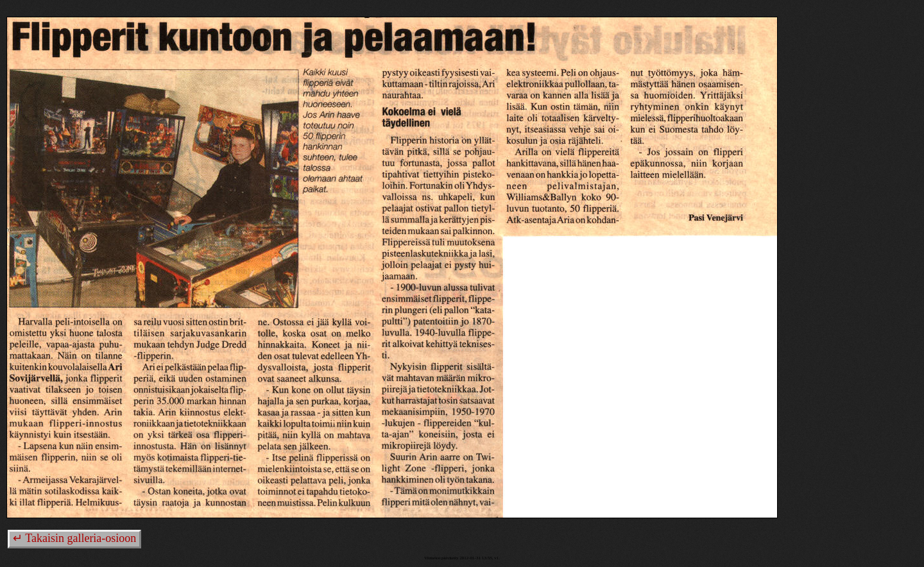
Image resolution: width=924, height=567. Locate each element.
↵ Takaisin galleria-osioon (74, 538)
